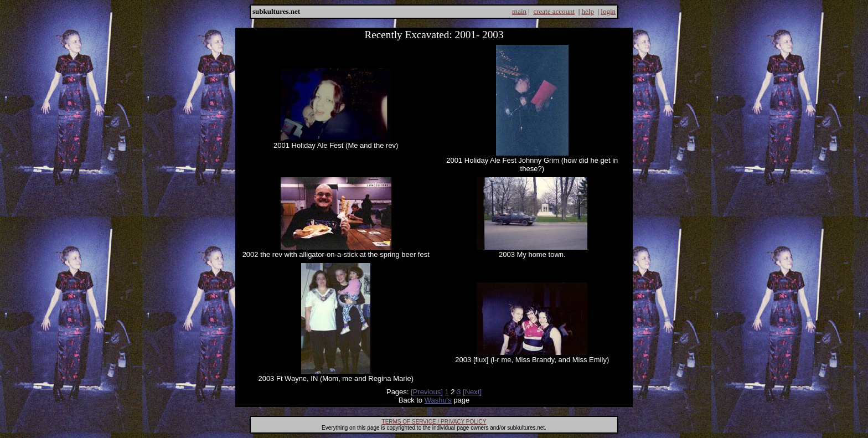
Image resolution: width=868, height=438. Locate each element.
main (519, 11)
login (608, 11)
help (588, 11)
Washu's (438, 400)
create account (554, 11)
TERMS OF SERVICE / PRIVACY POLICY (434, 422)
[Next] (472, 392)
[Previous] (427, 392)
